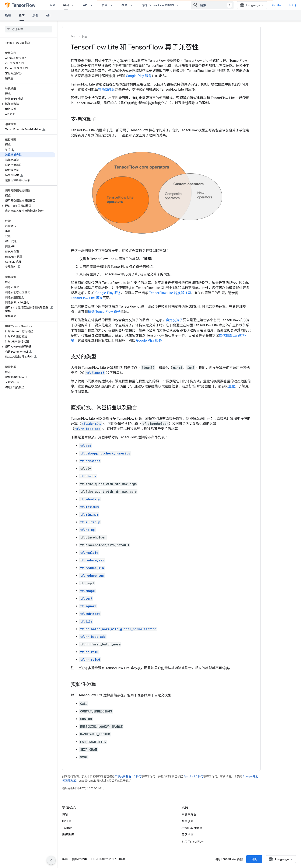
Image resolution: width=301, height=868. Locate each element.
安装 (52, 5)
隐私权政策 (80, 859)
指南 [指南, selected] (22, 15)
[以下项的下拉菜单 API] (93, 5)
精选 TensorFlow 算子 (104, 312)
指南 (85, 37)
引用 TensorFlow (193, 841)
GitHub (277, 5)
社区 (125, 5)
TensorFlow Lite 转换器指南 (170, 293)
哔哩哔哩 (68, 835)
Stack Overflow (192, 828)
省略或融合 (106, 89)
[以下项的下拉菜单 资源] (113, 5)
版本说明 (188, 821)
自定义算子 (174, 320)
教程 (8, 15)
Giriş (293, 5)
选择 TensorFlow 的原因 (158, 5)
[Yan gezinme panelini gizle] (51, 860)
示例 (35, 15)
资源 (105, 5)
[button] (28, 104)
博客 (65, 814)
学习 (74, 37)
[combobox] (212, 5)
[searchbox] (29, 29)
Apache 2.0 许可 (193, 776)
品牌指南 (188, 835)
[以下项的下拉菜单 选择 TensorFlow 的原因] (179, 5)
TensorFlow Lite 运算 (87, 298)
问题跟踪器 (189, 814)
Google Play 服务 (139, 76)
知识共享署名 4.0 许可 (128, 776)
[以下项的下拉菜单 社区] (133, 5)
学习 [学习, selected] (66, 5)
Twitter (67, 828)
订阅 (254, 859)
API (85, 5)
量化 (232, 386)
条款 (65, 859)
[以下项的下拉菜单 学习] (74, 5)
